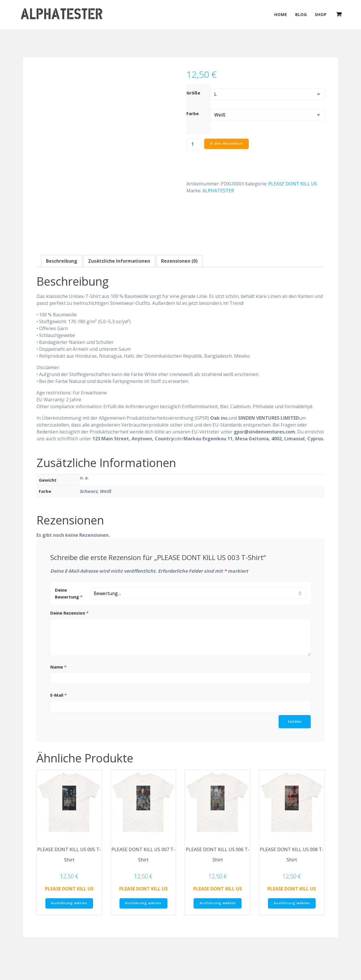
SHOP (321, 14)
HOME (281, 14)
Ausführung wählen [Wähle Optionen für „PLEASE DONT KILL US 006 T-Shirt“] (218, 903)
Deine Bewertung (69, 593)
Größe (193, 93)
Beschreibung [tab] (62, 261)
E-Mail (58, 695)
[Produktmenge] (195, 144)
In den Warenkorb (227, 144)
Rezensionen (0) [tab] (179, 261)
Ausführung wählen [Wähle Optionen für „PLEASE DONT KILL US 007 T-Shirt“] (143, 903)
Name (58, 667)
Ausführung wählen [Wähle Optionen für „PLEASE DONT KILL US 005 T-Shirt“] (69, 903)
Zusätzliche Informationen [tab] (119, 261)
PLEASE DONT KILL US (293, 184)
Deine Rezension (69, 613)
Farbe (193, 113)
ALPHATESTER (218, 191)
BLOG (301, 14)
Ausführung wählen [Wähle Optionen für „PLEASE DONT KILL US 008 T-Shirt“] (292, 903)
